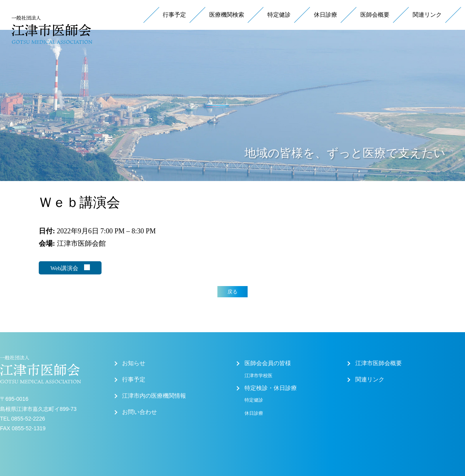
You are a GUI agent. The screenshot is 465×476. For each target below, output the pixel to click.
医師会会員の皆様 (268, 363)
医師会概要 (375, 15)
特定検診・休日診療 (271, 388)
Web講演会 (70, 268)
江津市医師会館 (81, 243)
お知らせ (134, 363)
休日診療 (325, 15)
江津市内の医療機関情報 (154, 396)
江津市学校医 (258, 376)
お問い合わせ (139, 412)
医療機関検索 (227, 15)
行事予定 (174, 15)
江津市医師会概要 (379, 363)
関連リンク (427, 15)
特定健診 (279, 15)
